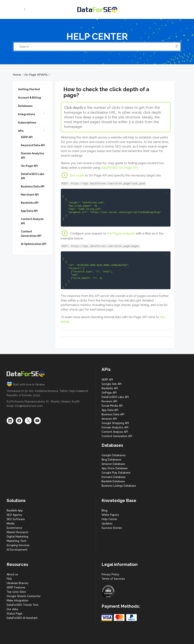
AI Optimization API (34, 244)
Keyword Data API (33, 145)
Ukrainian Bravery (18, 583)
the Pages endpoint (121, 233)
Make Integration (17, 600)
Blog (104, 510)
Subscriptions (27, 123)
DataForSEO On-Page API (119, 168)
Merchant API (30, 195)
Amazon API (109, 419)
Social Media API (112, 406)
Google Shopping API (115, 423)
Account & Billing (29, 98)
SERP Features (16, 587)
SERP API (27, 137)
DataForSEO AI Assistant (22, 618)
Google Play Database (116, 473)
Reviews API (109, 401)
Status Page (14, 614)
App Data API (29, 211)
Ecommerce (14, 528)
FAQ (9, 579)
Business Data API (33, 186)
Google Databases (114, 455)
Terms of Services (113, 579)
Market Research (17, 532)
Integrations (26, 114)
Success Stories (112, 528)
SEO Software (16, 519)
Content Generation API (117, 436)
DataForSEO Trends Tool (22, 605)
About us (12, 574)
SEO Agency (14, 515)
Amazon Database (113, 464)
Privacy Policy (110, 574)
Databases (25, 106)
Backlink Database (113, 481)
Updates (107, 524)
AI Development (17, 550)
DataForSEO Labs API (115, 397)
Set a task (77, 175)
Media (11, 524)
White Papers (110, 515)
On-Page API (33, 75)
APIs (45, 75)
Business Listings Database (119, 486)
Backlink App (15, 510)
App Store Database (115, 468)
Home (17, 75)
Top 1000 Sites (16, 592)
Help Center (109, 519)
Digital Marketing (17, 537)
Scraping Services (18, 545)
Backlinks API (30, 203)
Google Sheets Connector (24, 596)
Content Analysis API (115, 432)
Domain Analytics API (115, 427)
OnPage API (109, 393)
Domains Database (114, 477)
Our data (12, 609)
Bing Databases (111, 460)
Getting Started (29, 89)
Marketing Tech (16, 541)
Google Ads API (111, 384)
